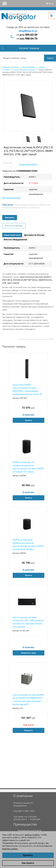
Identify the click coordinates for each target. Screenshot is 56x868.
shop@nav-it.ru (28, 31)
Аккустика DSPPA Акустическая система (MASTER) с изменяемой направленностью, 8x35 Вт (27, 389)
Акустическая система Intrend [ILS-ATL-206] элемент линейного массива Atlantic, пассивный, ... (28, 622)
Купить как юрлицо (14, 226)
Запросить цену (29, 653)
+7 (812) (27, 35)
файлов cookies (10, 849)
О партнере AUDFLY (28, 164)
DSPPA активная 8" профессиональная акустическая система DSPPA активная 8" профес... (28, 544)
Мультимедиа (29, 67)
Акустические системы (25, 70)
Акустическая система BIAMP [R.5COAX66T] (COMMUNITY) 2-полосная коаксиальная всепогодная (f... (28, 699)
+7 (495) (27, 39)
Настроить (28, 863)
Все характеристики (11, 198)
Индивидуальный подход (29, 830)
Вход (51, 4)
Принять (28, 855)
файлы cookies (32, 835)
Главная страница (10, 67)
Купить (29, 420)
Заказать (10, 217)
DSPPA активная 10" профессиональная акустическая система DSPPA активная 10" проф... (28, 467)
